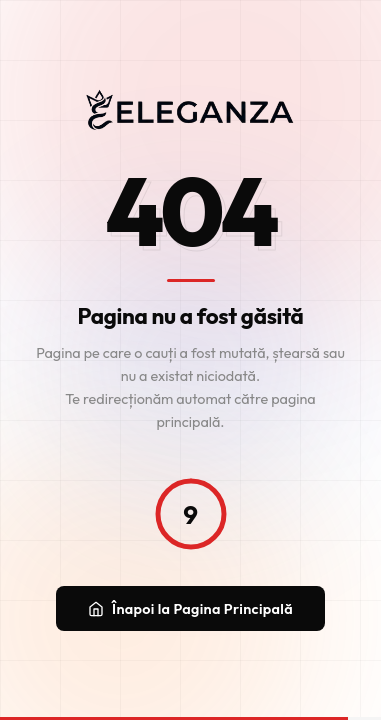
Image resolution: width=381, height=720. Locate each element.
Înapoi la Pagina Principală (190, 609)
